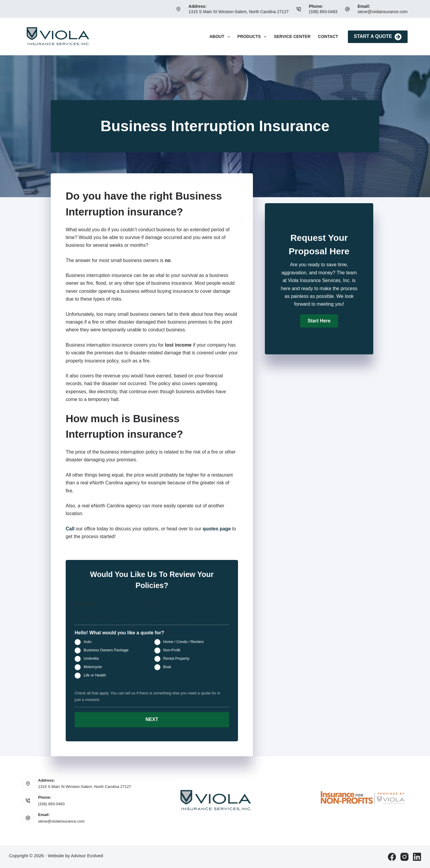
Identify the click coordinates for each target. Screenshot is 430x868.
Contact (328, 36)
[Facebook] (392, 856)
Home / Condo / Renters (184, 642)
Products (253, 37)
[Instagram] (404, 856)
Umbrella (91, 659)
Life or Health (95, 675)
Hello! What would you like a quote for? (122, 633)
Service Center (292, 36)
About (221, 37)
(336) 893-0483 (323, 12)
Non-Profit (172, 650)
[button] (319, 321)
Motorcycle (93, 667)
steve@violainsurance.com (383, 12)
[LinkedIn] (417, 856)
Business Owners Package (106, 650)
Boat (167, 667)
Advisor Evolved (87, 855)
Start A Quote (378, 37)
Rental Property (176, 659)
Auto (87, 642)
